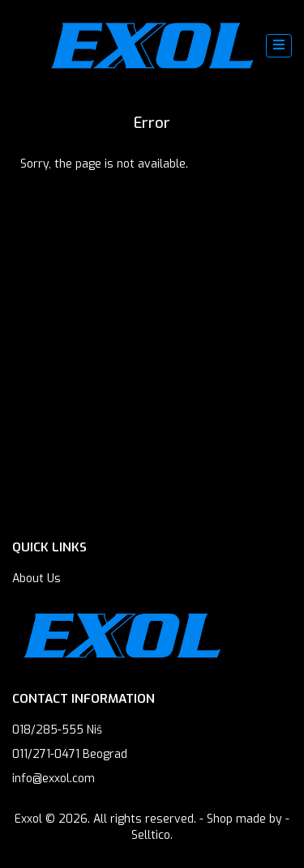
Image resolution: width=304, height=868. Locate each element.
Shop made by (244, 819)
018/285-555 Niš (57, 730)
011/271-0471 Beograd (70, 754)
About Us (36, 579)
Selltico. (152, 835)
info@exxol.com (54, 779)
